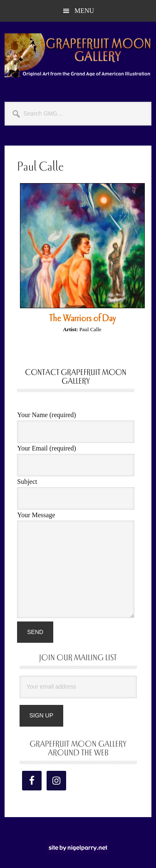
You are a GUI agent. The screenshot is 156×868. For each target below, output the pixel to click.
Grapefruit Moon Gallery (78, 55)
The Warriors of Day (82, 318)
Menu (84, 11)
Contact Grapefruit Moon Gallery (76, 377)
